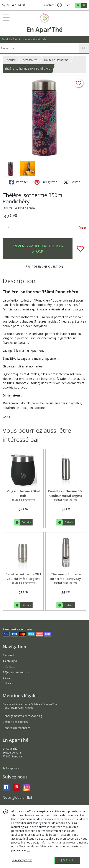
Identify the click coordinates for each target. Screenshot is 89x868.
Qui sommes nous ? (16, 672)
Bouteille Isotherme (19, 208)
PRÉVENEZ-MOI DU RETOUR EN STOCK (38, 249)
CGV (6, 678)
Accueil (11, 60)
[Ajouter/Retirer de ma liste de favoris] (80, 249)
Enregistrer (46, 182)
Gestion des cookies (15, 722)
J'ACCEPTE (67, 860)
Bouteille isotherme (56, 60)
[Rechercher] (84, 48)
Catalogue (10, 661)
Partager (19, 182)
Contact (49, 5)
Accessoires (30, 60)
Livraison (9, 683)
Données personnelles (16, 728)
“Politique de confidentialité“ (36, 846)
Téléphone (11, 768)
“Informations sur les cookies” (58, 843)
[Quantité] (11, 228)
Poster (71, 182)
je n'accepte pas (22, 860)
